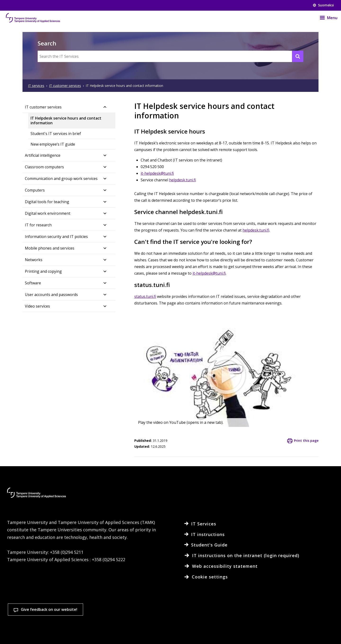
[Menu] (326, 18)
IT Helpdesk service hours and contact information (66, 121)
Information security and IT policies (56, 237)
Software (33, 283)
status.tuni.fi (145, 296)
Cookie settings (195, 620)
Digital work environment (48, 213)
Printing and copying (43, 271)
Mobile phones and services (50, 248)
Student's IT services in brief (56, 134)
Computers (35, 190)
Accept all (251, 620)
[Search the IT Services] (170, 56)
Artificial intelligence (43, 155)
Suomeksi (323, 5)
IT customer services (43, 107)
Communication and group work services (61, 179)
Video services (37, 306)
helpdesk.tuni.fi (182, 180)
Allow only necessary (307, 620)
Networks (34, 260)
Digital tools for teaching (47, 202)
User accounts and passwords (51, 295)
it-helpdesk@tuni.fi (157, 173)
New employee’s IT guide (53, 144)
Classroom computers (44, 167)
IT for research (38, 225)
